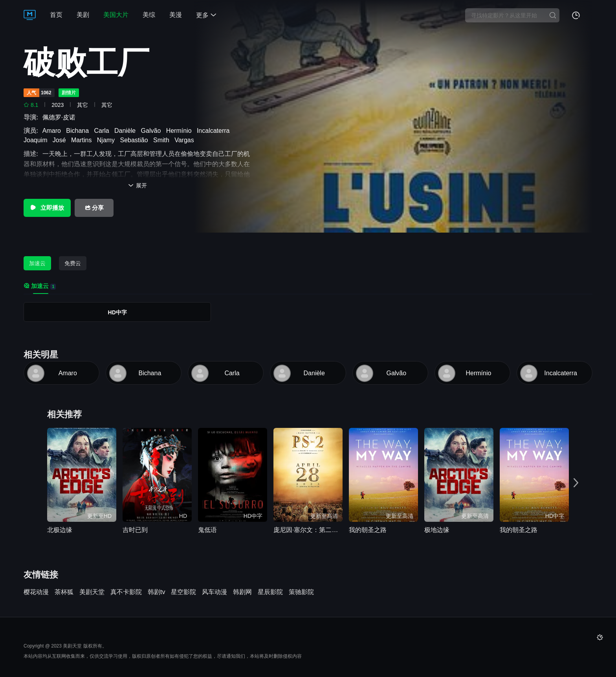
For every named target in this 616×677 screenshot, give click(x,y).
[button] (576, 483)
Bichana (79, 131)
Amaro (53, 131)
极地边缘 (437, 530)
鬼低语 (207, 530)
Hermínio (181, 131)
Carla (103, 131)
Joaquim (37, 140)
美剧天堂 (92, 592)
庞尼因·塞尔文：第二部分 (308, 530)
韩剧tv (156, 592)
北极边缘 (60, 530)
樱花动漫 (36, 592)
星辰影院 (270, 592)
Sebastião (136, 140)
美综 (149, 15)
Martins (83, 140)
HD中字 (117, 312)
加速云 (37, 263)
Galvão (153, 131)
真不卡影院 (126, 592)
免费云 (73, 263)
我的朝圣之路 (368, 530)
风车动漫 (214, 592)
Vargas (186, 140)
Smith (163, 140)
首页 (56, 15)
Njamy (108, 140)
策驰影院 (301, 592)
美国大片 (116, 15)
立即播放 (47, 208)
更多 (206, 15)
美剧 (83, 15)
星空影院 (183, 592)
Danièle (127, 131)
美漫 (176, 15)
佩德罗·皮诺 (61, 117)
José (61, 140)
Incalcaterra (215, 131)
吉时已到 (135, 530)
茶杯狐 (64, 592)
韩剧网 (242, 592)
